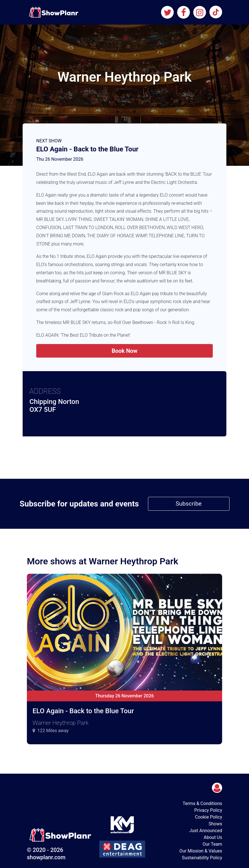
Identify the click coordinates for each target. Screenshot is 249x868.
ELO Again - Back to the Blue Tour (87, 149)
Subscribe (189, 504)
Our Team (212, 844)
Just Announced (206, 831)
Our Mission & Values (201, 851)
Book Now (124, 351)
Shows (215, 824)
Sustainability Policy (202, 858)
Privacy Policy (208, 810)
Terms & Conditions (203, 803)
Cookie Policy (209, 817)
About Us (213, 837)
